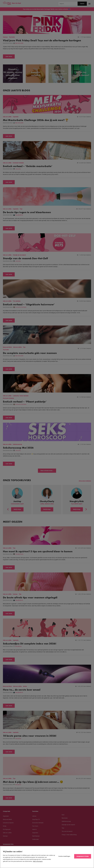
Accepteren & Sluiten (83, 856)
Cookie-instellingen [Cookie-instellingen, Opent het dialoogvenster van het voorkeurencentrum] (64, 856)
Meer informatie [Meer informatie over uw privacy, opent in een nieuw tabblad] (38, 861)
